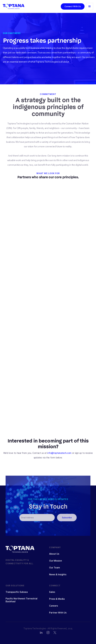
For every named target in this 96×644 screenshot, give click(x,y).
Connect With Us (73, 6)
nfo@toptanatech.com (60, 453)
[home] (14, 6)
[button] (90, 6)
